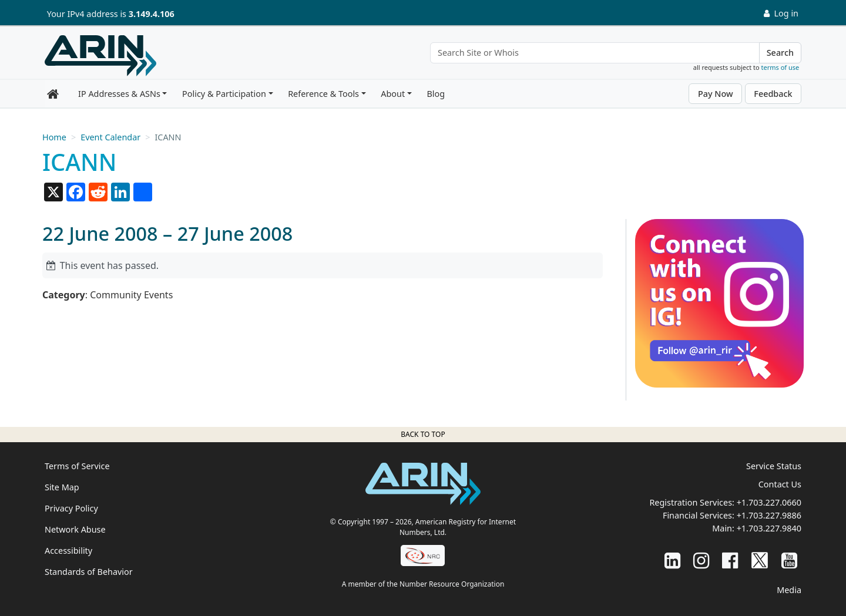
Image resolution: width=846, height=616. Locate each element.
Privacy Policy (71, 508)
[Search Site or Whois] (595, 53)
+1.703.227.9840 (769, 528)
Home (54, 137)
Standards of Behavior (89, 572)
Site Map (62, 487)
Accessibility (68, 551)
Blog (436, 94)
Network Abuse (75, 529)
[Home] (100, 56)
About (393, 94)
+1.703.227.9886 (769, 515)
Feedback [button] (773, 94)
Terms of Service (77, 466)
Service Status (774, 466)
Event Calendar (110, 137)
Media (789, 590)
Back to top (423, 434)
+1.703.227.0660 (769, 502)
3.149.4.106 (152, 14)
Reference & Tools (323, 94)
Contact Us (780, 484)
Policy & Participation (224, 94)
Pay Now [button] (716, 94)
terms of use (780, 67)
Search (780, 53)
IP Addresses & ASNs (119, 94)
